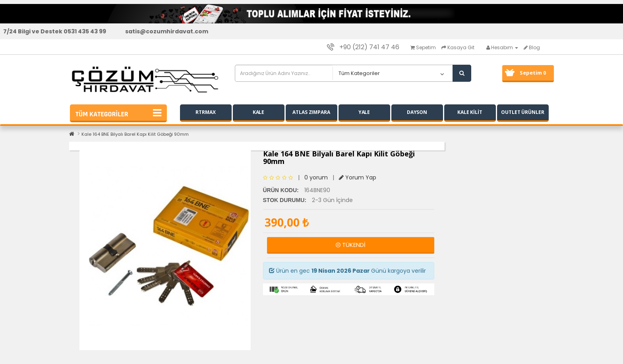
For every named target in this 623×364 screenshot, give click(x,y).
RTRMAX (205, 112)
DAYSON (417, 112)
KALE (259, 112)
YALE (364, 112)
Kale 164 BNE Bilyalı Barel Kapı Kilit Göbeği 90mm (135, 134)
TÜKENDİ (351, 245)
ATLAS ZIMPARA (311, 112)
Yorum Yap (358, 177)
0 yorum (316, 177)
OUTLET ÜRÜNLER (523, 112)
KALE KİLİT (470, 112)
